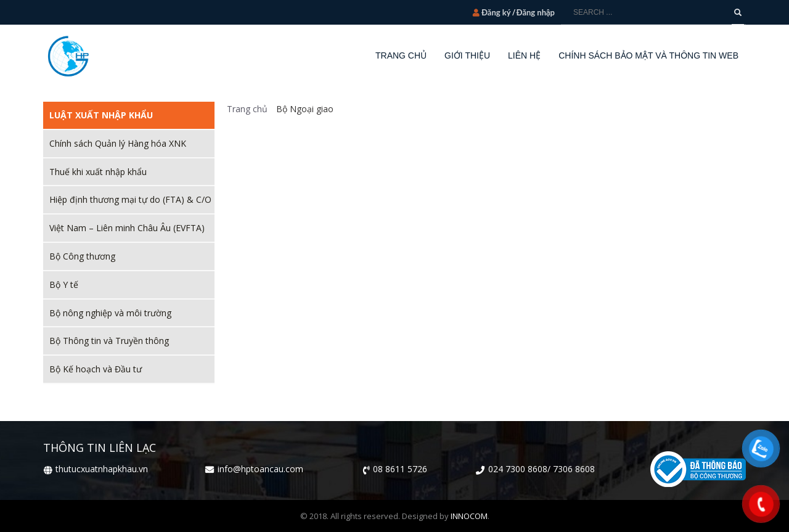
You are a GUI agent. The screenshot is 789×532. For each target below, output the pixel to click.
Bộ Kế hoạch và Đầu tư (96, 369)
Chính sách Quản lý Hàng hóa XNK (118, 143)
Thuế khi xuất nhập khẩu (98, 172)
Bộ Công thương (82, 256)
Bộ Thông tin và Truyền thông (109, 341)
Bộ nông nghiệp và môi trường (110, 313)
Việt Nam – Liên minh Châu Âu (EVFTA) (127, 228)
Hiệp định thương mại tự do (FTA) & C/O (130, 199)
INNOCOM (469, 516)
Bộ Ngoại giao (303, 109)
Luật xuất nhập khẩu (101, 115)
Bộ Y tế (64, 284)
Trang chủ (247, 109)
